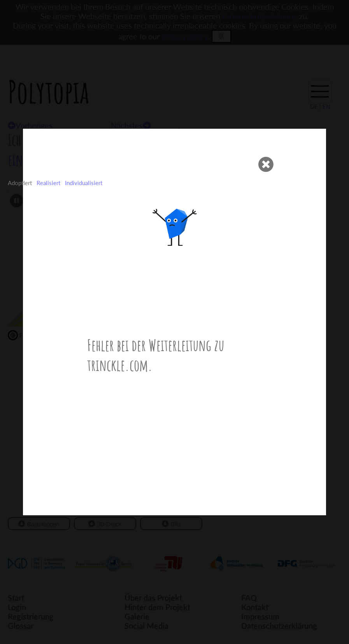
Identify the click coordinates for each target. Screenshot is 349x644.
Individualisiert (84, 183)
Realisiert (48, 183)
